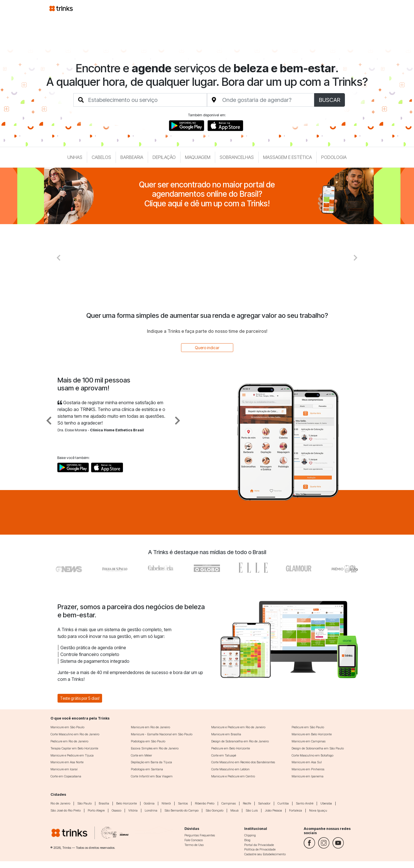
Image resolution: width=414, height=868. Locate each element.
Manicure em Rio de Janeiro (150, 727)
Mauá (234, 810)
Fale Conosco (194, 840)
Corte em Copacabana (66, 776)
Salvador (264, 803)
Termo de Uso (194, 845)
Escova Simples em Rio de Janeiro (155, 748)
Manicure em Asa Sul (307, 762)
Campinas (229, 803)
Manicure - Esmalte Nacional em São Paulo (162, 734)
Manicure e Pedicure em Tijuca (72, 755)
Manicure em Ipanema (308, 776)
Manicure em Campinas (309, 741)
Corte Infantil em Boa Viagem (152, 776)
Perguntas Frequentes (200, 835)
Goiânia (149, 803)
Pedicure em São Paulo (308, 727)
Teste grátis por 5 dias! (80, 698)
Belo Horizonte (126, 803)
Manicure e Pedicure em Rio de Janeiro (238, 727)
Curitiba (283, 803)
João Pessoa (273, 810)
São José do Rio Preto (66, 810)
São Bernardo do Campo (181, 810)
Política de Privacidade (260, 849)
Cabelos (101, 157)
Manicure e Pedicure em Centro (233, 776)
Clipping (250, 835)
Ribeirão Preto (205, 803)
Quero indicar (207, 348)
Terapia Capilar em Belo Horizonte (74, 748)
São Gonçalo (214, 810)
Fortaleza (296, 810)
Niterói (166, 803)
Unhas (75, 157)
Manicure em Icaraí (64, 769)
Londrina (151, 810)
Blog (247, 840)
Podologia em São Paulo (148, 741)
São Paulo (84, 803)
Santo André (305, 803)
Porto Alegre (96, 810)
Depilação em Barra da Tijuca (151, 762)
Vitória (133, 810)
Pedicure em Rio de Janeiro (69, 741)
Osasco (116, 810)
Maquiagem (198, 157)
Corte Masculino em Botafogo (312, 755)
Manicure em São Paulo (67, 727)
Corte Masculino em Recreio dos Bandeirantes (243, 762)
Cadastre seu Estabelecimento (265, 854)
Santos (183, 803)
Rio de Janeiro (60, 803)
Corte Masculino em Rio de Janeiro (75, 734)
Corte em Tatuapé (224, 755)
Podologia (334, 157)
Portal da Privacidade (259, 845)
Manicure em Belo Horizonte (312, 734)
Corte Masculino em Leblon (230, 769)
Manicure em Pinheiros (308, 769)
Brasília (104, 803)
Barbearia (132, 157)
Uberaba (326, 803)
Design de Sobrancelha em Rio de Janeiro (240, 741)
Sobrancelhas (237, 157)
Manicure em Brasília (226, 734)
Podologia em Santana (147, 769)
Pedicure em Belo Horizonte (231, 748)
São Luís (252, 810)
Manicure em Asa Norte (67, 762)
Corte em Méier (141, 755)
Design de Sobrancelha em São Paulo (318, 748)
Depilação (164, 157)
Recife (247, 803)
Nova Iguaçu (318, 810)
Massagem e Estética (288, 157)
